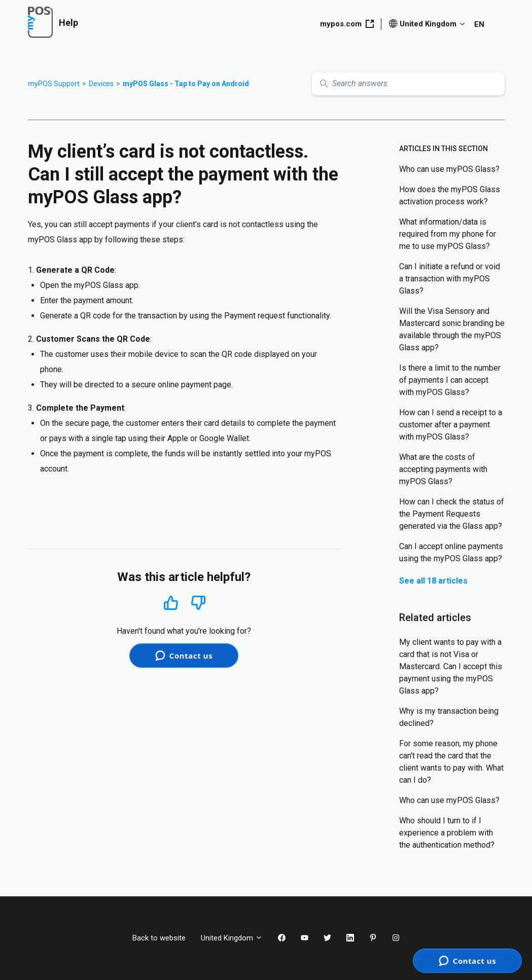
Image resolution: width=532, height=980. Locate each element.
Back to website (159, 938)
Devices (101, 84)
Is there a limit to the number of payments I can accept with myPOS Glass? (450, 380)
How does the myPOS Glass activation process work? (450, 195)
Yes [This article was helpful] (171, 603)
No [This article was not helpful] (198, 603)
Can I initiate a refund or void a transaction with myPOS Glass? (450, 279)
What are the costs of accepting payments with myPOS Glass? (443, 469)
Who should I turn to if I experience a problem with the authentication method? (447, 833)
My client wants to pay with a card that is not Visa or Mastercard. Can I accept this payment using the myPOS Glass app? (451, 666)
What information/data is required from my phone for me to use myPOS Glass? (448, 234)
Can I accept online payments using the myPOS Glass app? (451, 552)
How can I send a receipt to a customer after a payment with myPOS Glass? (451, 425)
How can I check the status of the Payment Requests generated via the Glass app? (452, 514)
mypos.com (347, 24)
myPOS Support (54, 84)
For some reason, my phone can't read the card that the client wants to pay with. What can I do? (451, 762)
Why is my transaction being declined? (449, 717)
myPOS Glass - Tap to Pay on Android (186, 84)
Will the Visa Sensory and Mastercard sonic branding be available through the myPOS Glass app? (452, 329)
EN (479, 24)
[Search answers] (408, 84)
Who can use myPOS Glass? (449, 169)
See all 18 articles (433, 581)
